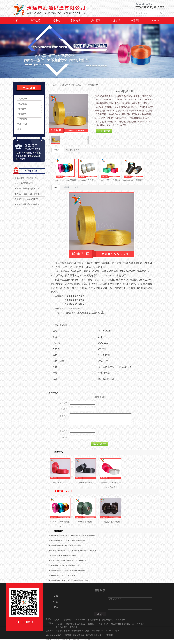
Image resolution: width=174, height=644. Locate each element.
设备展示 (96, 21)
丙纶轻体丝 (22, 109)
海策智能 (70, 626)
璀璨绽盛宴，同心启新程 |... (26, 178)
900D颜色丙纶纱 (85, 524)
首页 (54, 85)
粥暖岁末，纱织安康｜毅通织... (28, 194)
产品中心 (55, 21)
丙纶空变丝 (22, 124)
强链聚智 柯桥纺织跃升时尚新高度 (63, 558)
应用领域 (116, 21)
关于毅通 (35, 21)
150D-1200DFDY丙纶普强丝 (60, 526)
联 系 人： (65, 409)
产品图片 (66, 187)
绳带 (19, 129)
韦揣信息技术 (61, 629)
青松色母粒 (129, 626)
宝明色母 (92, 626)
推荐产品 (58, 150)
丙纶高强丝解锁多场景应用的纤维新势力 (66, 548)
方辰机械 (81, 626)
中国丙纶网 (96, 633)
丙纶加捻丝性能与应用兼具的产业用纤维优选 (68, 563)
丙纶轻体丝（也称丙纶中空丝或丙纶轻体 (111, 487)
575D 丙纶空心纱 (60, 485)
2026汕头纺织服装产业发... (26, 183)
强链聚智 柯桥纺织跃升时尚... (27, 199)
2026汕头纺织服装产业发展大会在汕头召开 (67, 543)
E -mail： (65, 440)
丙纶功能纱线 (107, 622)
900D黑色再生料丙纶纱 (111, 524)
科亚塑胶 (59, 626)
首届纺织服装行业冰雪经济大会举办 (64, 568)
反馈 (76, 187)
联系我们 (136, 21)
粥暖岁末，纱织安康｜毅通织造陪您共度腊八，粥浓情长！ (73, 553)
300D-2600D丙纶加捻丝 (133, 180)
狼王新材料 (116, 626)
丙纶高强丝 (22, 104)
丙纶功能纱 (22, 119)
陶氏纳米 (141, 626)
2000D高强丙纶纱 (88, 180)
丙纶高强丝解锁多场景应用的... (28, 189)
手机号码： (65, 433)
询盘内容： (65, 416)
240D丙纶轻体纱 (85, 485)
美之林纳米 (103, 626)
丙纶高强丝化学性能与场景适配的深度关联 (67, 573)
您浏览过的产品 (73, 150)
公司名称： (65, 403)
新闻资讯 (75, 21)
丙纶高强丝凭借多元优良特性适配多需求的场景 (69, 583)
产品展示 (64, 85)
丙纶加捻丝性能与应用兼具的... (28, 204)
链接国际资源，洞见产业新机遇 (62, 578)
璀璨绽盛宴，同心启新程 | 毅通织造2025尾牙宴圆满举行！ (73, 538)
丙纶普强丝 (22, 99)
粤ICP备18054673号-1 (110, 633)
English (156, 21)
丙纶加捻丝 (22, 114)
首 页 (15, 21)
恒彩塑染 (74, 629)
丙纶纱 (57, 622)
